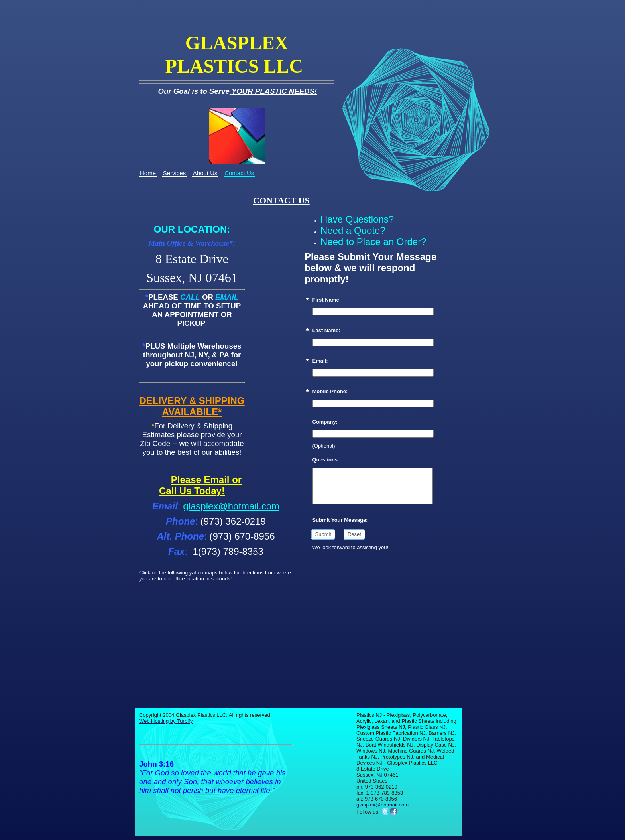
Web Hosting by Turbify (166, 721)
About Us (205, 173)
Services (175, 173)
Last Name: (326, 330)
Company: (325, 422)
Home (148, 173)
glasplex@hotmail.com (231, 506)
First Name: (327, 300)
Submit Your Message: (340, 520)
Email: (320, 361)
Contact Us (239, 173)
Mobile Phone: (330, 391)
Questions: (326, 460)
